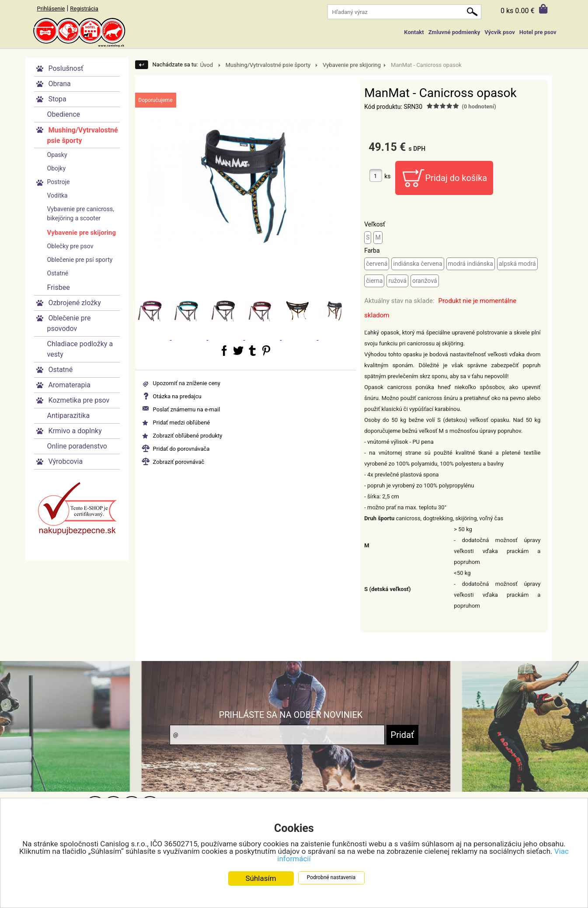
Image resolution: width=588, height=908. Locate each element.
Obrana (59, 84)
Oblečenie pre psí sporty (80, 260)
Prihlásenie (51, 9)
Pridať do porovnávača (181, 449)
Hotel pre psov (538, 32)
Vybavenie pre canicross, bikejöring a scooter (81, 214)
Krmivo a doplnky (75, 431)
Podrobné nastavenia (331, 878)
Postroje (59, 182)
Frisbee (59, 287)
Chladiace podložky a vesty (80, 349)
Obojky (57, 168)
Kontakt (414, 32)
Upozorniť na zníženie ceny (187, 383)
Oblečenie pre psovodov (69, 323)
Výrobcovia (65, 461)
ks (387, 176)
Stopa (57, 99)
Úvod (207, 65)
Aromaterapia (69, 385)
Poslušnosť (66, 68)
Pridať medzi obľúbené (182, 423)
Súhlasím (261, 879)
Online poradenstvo (77, 446)
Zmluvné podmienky (454, 32)
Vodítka (57, 195)
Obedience (64, 114)
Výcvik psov (500, 32)
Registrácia (84, 9)
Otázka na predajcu (177, 396)
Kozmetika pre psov (79, 400)
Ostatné (58, 273)
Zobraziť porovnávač (179, 462)
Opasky (57, 155)
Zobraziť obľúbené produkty (188, 436)
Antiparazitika (69, 416)
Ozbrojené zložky (74, 303)
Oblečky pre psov (70, 246)
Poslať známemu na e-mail (187, 409)
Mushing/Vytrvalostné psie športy (83, 135)
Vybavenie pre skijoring (82, 233)
